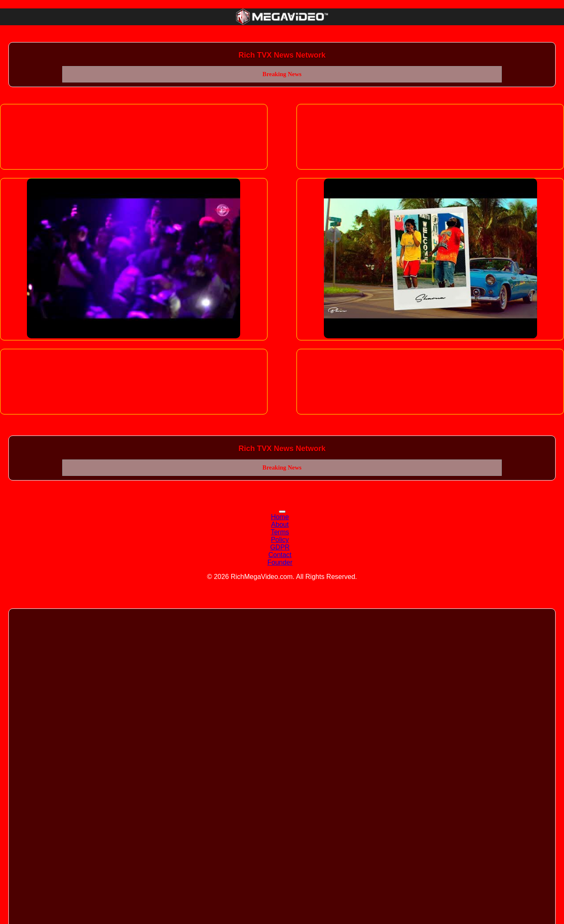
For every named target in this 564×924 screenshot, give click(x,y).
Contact (280, 555)
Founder (280, 562)
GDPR (280, 547)
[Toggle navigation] (282, 512)
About (280, 524)
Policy (280, 540)
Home (280, 517)
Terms (280, 532)
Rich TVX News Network (282, 55)
